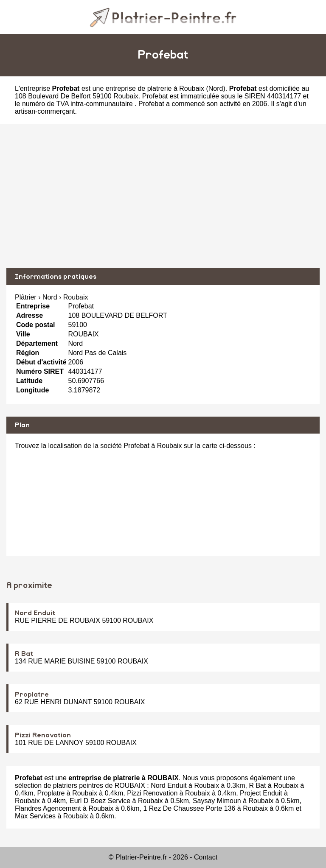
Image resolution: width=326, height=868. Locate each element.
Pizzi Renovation (43, 735)
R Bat (24, 654)
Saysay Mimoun (217, 801)
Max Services (35, 816)
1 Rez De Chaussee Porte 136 (189, 808)
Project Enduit (261, 793)
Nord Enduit (35, 613)
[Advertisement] (163, 196)
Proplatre (32, 694)
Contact (206, 857)
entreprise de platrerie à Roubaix (155, 88)
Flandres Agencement (48, 808)
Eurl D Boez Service (100, 801)
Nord (216, 88)
